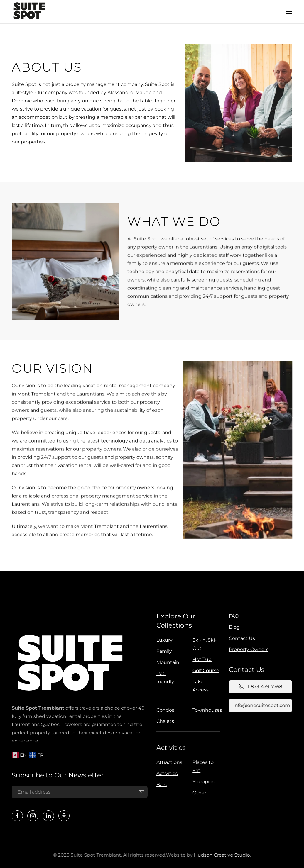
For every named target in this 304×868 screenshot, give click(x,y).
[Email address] (78, 792)
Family (163, 651)
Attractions (167, 762)
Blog (232, 627)
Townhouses (206, 710)
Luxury (163, 640)
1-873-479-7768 (258, 687)
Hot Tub (201, 659)
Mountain (167, 662)
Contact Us (240, 638)
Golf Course (205, 671)
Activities (170, 748)
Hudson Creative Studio (220, 855)
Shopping (202, 782)
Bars (159, 785)
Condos (164, 710)
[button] (289, 12)
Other (197, 793)
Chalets (164, 721)
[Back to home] (29, 12)
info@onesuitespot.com (260, 705)
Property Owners (247, 649)
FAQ (232, 616)
